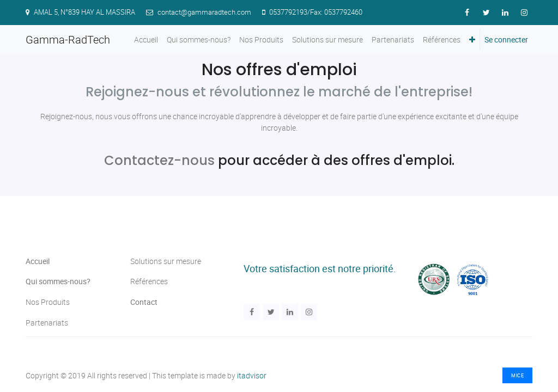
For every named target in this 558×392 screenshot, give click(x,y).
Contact (144, 302)
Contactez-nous (159, 160)
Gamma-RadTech (68, 39)
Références (149, 281)
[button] (472, 39)
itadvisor (252, 375)
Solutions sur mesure (166, 261)
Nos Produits (48, 302)
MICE (517, 375)
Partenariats (48, 323)
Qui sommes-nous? (58, 281)
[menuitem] (146, 39)
